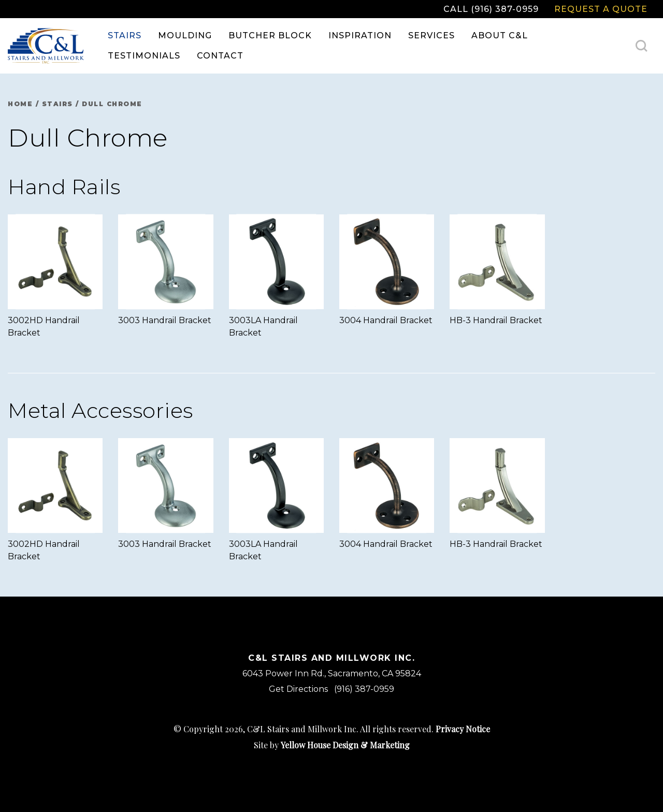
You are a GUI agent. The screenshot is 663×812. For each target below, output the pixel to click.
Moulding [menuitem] (185, 35)
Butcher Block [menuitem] (270, 35)
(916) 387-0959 (364, 689)
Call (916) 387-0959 (491, 9)
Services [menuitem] (431, 35)
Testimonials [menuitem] (144, 56)
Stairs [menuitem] (125, 35)
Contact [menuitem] (220, 56)
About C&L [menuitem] (500, 35)
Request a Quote (601, 9)
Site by (332, 745)
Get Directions (298, 689)
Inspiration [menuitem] (360, 35)
